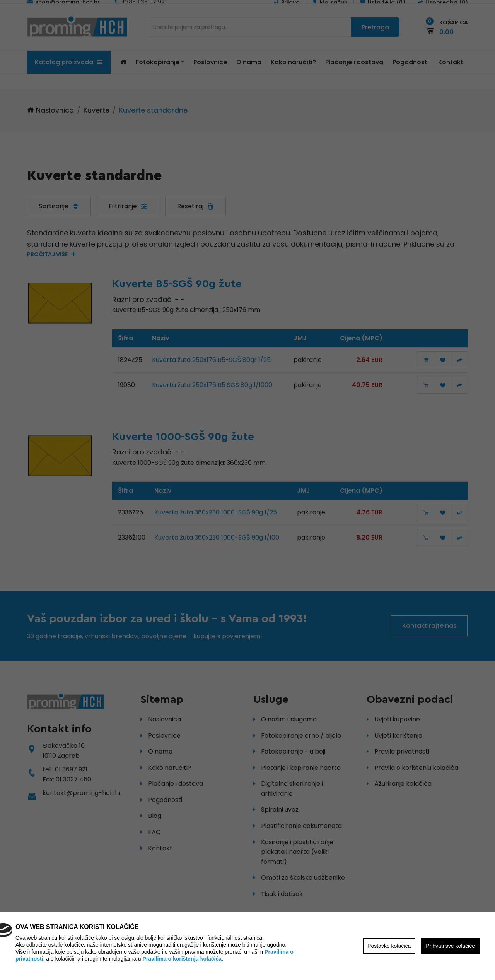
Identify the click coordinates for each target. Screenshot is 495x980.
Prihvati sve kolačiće (450, 946)
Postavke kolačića (389, 946)
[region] (247, 490)
